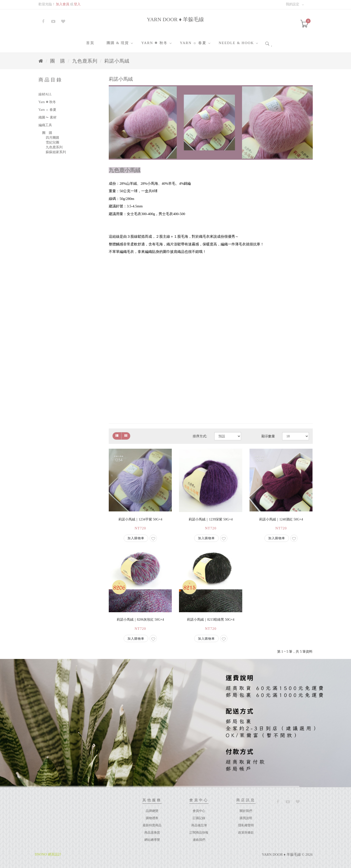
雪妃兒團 (52, 142)
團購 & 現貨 (118, 43)
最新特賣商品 (152, 825)
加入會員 (63, 4)
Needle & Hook (236, 43)
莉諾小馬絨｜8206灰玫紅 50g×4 (140, 620)
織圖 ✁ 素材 (48, 117)
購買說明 (246, 818)
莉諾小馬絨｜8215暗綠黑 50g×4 (211, 620)
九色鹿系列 (85, 61)
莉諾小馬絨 (117, 61)
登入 (77, 4)
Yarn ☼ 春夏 (193, 43)
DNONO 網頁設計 (48, 854)
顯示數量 (268, 436)
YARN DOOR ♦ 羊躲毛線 (176, 19)
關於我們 (246, 811)
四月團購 (52, 138)
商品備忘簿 (199, 825)
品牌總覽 (152, 811)
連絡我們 (199, 840)
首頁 (90, 43)
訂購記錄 (199, 818)
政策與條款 (246, 832)
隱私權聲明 (246, 825)
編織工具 (45, 125)
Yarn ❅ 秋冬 (154, 43)
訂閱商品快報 (199, 832)
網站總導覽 (152, 840)
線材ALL (45, 94)
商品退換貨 (152, 832)
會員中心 (199, 811)
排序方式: (200, 436)
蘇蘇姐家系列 (56, 152)
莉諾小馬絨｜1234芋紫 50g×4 (140, 519)
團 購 (58, 61)
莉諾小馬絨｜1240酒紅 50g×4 (281, 519)
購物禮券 (152, 818)
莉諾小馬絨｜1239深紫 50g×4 (211, 519)
